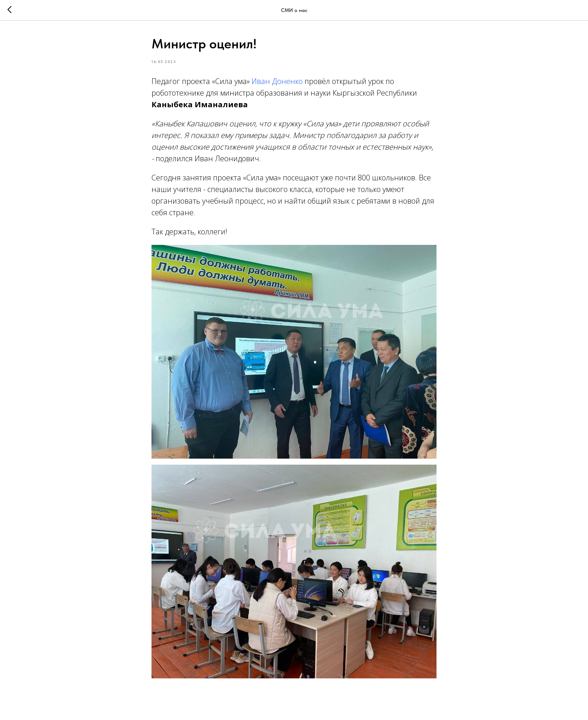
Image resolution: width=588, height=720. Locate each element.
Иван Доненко (277, 81)
